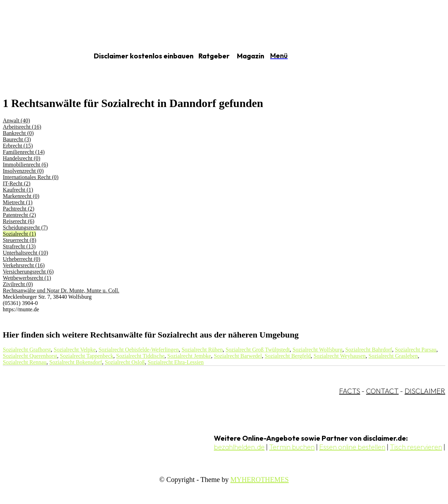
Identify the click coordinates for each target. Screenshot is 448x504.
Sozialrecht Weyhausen (340, 356)
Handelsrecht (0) (22, 158)
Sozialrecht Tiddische (140, 356)
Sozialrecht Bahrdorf (369, 350)
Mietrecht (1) (18, 202)
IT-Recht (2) (17, 183)
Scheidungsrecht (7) (25, 228)
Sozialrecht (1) (19, 234)
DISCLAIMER (425, 391)
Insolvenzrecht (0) (23, 171)
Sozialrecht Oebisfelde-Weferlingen (138, 350)
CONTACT (382, 391)
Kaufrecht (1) (18, 190)
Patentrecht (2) (19, 215)
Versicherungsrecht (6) (28, 272)
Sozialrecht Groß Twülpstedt (257, 350)
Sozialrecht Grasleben (393, 356)
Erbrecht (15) (18, 146)
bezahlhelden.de (239, 447)
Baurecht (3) (17, 139)
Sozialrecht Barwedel (238, 356)
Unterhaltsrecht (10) (25, 253)
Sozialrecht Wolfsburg (318, 350)
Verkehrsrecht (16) (24, 265)
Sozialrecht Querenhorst (30, 356)
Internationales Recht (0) (31, 177)
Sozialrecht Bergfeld (288, 356)
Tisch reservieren (416, 447)
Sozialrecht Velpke (75, 350)
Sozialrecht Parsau (416, 350)
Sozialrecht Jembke (189, 356)
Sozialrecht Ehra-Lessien (176, 362)
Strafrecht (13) (19, 246)
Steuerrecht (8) (20, 240)
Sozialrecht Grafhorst (27, 350)
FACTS (350, 391)
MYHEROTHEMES (260, 480)
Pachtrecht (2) (19, 209)
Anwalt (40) (16, 120)
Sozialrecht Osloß (125, 362)
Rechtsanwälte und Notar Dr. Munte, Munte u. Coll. (61, 290)
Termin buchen (292, 447)
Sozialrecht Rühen (202, 350)
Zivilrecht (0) (18, 284)
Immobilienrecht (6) (25, 165)
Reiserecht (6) (19, 221)
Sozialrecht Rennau (25, 362)
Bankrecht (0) (18, 133)
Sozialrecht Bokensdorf (76, 362)
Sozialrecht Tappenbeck (87, 356)
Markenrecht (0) (21, 196)
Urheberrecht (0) (22, 259)
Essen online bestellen (352, 447)
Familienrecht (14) (24, 152)
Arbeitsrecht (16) (22, 127)
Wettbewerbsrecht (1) (27, 278)
